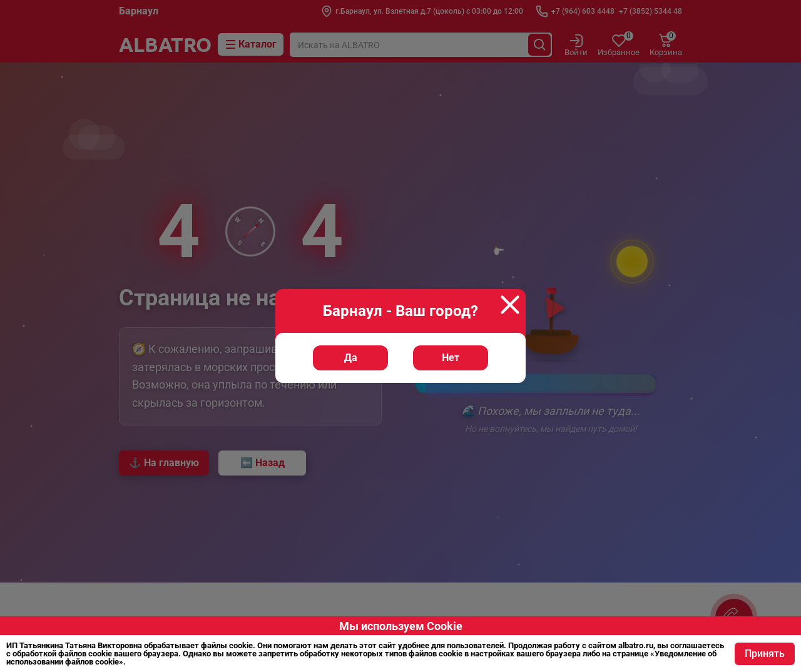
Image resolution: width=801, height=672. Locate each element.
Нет (451, 358)
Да (351, 358)
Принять (765, 654)
